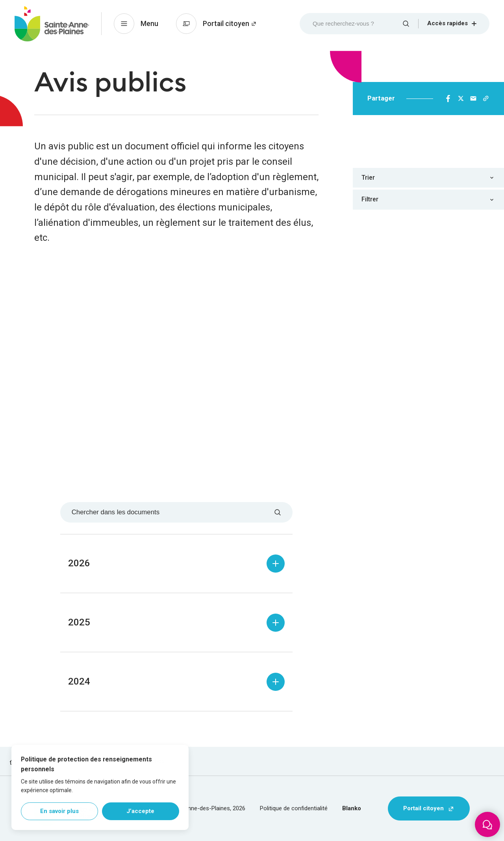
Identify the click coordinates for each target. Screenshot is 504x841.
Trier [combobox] (368, 178)
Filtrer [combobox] (370, 199)
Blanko (352, 808)
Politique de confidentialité (294, 808)
